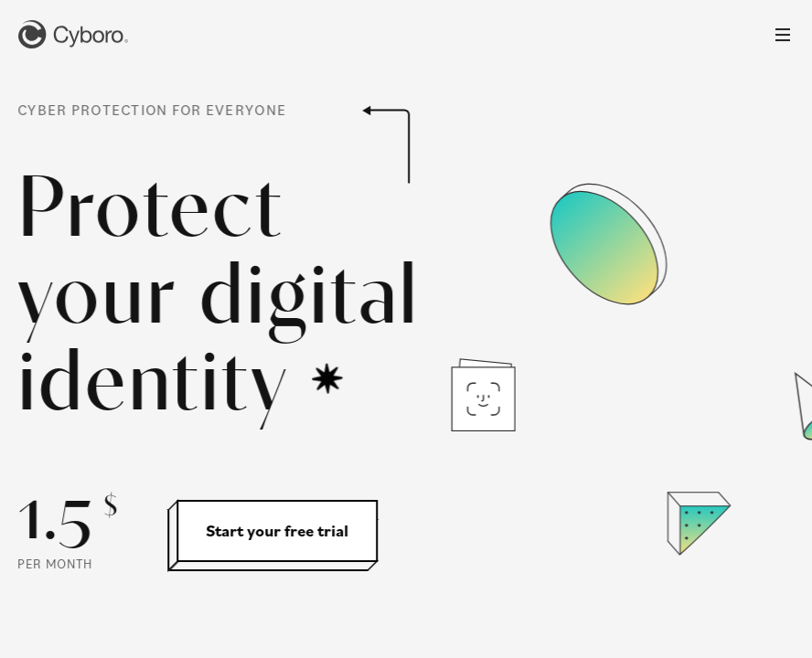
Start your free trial (276, 531)
